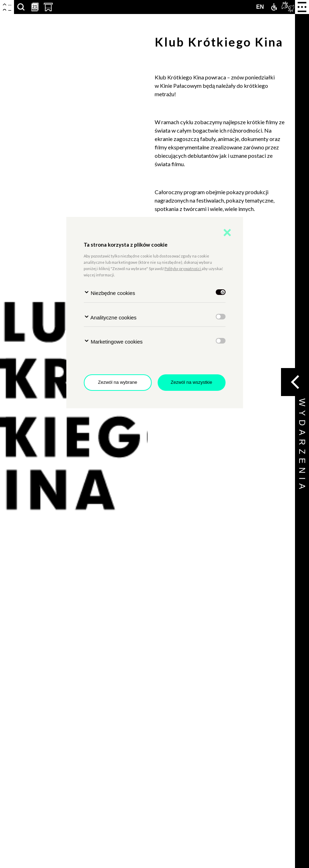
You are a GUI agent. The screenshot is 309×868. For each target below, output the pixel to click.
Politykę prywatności (183, 269)
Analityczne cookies (110, 317)
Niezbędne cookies (109, 293)
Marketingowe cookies (113, 341)
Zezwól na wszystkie (191, 382)
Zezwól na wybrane (118, 382)
